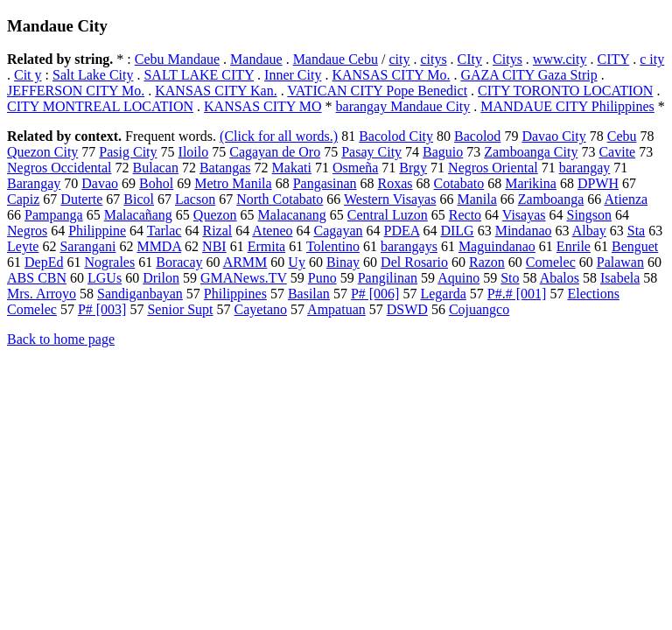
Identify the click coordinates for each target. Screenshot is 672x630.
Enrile (574, 246)
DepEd (44, 262)
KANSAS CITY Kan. (216, 91)
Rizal (217, 231)
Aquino (458, 278)
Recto (465, 215)
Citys (507, 59)
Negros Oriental (493, 168)
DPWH (598, 183)
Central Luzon (388, 215)
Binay (343, 262)
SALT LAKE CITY (199, 75)
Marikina (531, 183)
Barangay (34, 183)
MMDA (159, 246)
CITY (613, 59)
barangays (409, 246)
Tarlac (164, 231)
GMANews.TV (244, 278)
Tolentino (333, 246)
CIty (470, 59)
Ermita (267, 246)
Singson (590, 215)
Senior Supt (180, 309)
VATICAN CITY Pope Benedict (377, 91)
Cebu (622, 136)
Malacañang (138, 215)
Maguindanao (497, 246)
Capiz (23, 199)
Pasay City (371, 152)
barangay (585, 168)
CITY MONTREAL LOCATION (100, 106)
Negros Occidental (59, 168)
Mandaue (256, 59)
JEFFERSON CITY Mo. (76, 91)
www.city (560, 59)
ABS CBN (37, 278)
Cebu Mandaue (177, 59)
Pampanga (54, 215)
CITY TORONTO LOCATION (565, 91)
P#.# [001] (517, 294)
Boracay (179, 262)
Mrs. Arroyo (42, 294)
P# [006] (375, 294)
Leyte (23, 246)
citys (433, 59)
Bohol (156, 183)
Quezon (215, 215)
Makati (292, 168)
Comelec (551, 262)
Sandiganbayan (140, 294)
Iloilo (194, 152)
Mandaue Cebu (336, 59)
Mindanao (524, 231)
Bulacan (156, 168)
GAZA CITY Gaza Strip (528, 75)
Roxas (395, 183)
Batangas (225, 168)
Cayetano (261, 309)
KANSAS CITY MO (263, 106)
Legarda (443, 294)
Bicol (139, 199)
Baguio (443, 152)
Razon (487, 262)
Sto (510, 278)
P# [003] (102, 309)
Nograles (109, 262)
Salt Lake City (93, 75)
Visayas (524, 215)
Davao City (553, 136)
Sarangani (87, 246)
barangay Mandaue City (403, 106)
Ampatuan (336, 309)
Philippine (97, 231)
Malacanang (292, 215)
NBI (214, 246)
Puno (322, 278)
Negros (27, 231)
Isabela (620, 278)
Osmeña (355, 168)
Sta (636, 231)
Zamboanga (551, 199)
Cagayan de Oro (275, 152)
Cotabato (459, 183)
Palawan (620, 262)
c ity (652, 59)
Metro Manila (233, 183)
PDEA (402, 231)
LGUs (105, 278)
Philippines (235, 294)
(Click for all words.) (279, 136)
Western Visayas (390, 199)
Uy (297, 262)
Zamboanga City (531, 152)
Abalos (560, 278)
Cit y (28, 75)
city (399, 59)
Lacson (195, 199)
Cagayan (339, 231)
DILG (457, 231)
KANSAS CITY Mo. (391, 75)
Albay (589, 231)
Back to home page (61, 339)
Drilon (161, 278)
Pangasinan (325, 183)
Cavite (617, 152)
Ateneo (272, 231)
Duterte (81, 199)
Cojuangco (479, 309)
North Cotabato (280, 199)
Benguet (635, 246)
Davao (100, 183)
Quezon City (42, 152)
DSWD (407, 309)
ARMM (245, 262)
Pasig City (128, 152)
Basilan (309, 294)
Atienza (626, 199)
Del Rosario (414, 262)
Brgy (413, 168)
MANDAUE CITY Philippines (567, 106)
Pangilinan (388, 278)
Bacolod (477, 136)
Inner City (293, 75)
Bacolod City (396, 136)
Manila (476, 199)
